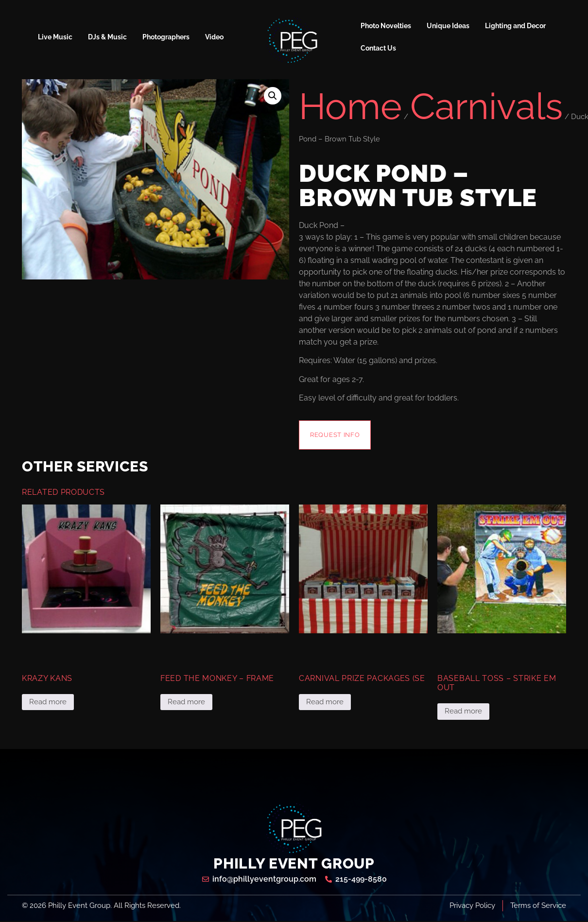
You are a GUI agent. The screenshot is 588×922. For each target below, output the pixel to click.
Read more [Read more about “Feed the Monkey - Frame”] (186, 703)
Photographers (166, 37)
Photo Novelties (386, 26)
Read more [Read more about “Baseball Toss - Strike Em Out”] (463, 712)
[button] (273, 96)
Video (214, 37)
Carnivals (486, 106)
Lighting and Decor (515, 26)
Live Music (55, 37)
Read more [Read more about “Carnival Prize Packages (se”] (325, 703)
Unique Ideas (448, 26)
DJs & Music (107, 37)
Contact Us (378, 48)
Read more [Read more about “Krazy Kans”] (48, 703)
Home (350, 106)
